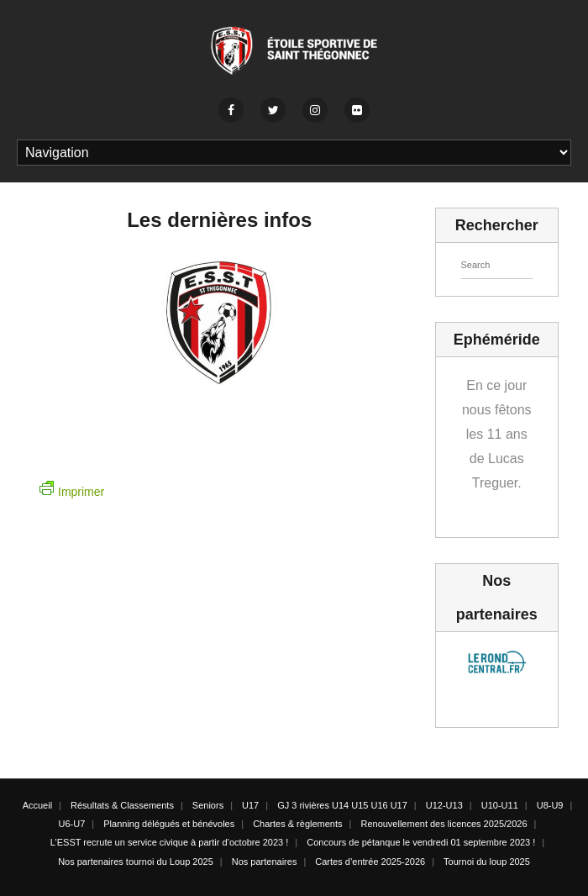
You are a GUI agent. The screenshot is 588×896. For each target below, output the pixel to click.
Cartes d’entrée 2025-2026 (370, 862)
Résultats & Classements (122, 805)
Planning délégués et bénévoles (169, 824)
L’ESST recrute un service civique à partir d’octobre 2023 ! (170, 842)
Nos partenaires (265, 862)
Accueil (37, 805)
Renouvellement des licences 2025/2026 (444, 824)
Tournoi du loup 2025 (487, 862)
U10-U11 (500, 805)
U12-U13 (444, 805)
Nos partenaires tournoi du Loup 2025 (136, 862)
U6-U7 (72, 824)
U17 (250, 805)
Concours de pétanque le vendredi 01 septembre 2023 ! (421, 842)
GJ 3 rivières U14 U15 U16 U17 (342, 805)
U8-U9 (550, 805)
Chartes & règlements (297, 824)
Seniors (208, 805)
